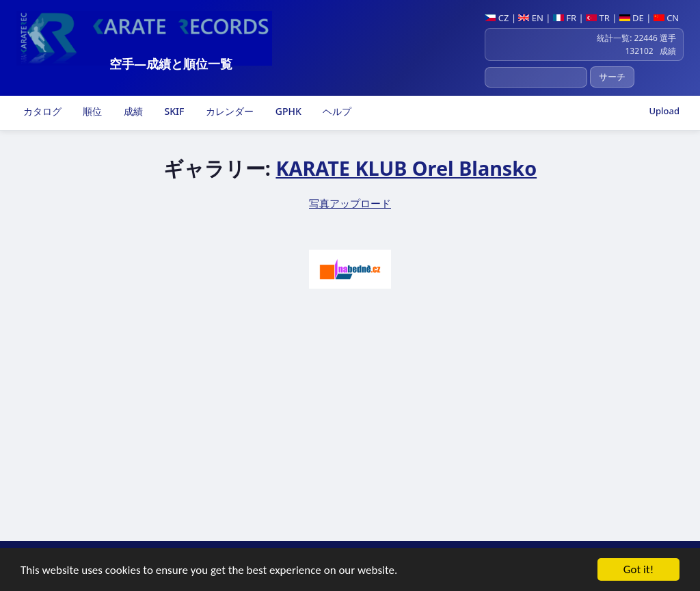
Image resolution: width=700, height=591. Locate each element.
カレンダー (228, 111)
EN (531, 18)
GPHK (287, 111)
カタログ (41, 111)
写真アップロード (350, 203)
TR (598, 18)
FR (565, 18)
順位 (92, 111)
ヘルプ (336, 111)
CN (666, 18)
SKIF (173, 111)
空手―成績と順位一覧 (171, 64)
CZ (497, 18)
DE (632, 18)
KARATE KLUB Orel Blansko (406, 168)
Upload (664, 111)
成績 (132, 111)
